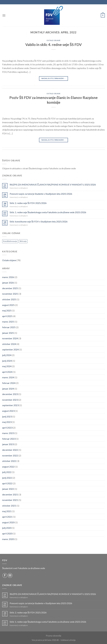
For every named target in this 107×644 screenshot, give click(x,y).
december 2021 (10, 494)
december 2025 (10, 288)
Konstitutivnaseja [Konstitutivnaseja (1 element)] (10, 241)
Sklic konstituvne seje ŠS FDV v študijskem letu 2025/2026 (39, 221)
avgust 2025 (8, 305)
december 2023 (10, 394)
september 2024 (10, 349)
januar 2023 (8, 444)
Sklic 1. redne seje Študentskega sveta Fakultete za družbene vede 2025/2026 (48, 212)
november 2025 (10, 294)
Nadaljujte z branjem (53, 78)
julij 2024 (7, 355)
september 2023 (10, 405)
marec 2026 (8, 277)
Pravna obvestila (53, 636)
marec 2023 (8, 433)
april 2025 (7, 316)
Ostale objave (53, 40)
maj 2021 (7, 511)
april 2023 (7, 428)
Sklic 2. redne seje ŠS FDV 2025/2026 (28, 203)
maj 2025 (7, 310)
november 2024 (10, 338)
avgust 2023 (8, 411)
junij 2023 (7, 416)
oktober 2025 (9, 299)
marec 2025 (8, 322)
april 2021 (7, 517)
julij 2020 (7, 528)
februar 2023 (9, 439)
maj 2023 (7, 422)
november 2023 (10, 400)
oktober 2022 (9, 461)
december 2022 (10, 450)
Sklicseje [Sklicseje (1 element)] (23, 241)
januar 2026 (8, 283)
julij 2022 (7, 472)
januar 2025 (8, 333)
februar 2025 (9, 327)
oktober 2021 (9, 506)
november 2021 (10, 500)
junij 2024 (7, 361)
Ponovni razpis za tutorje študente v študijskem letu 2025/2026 (41, 194)
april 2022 (7, 483)
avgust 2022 (8, 467)
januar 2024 (8, 389)
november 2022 (10, 455)
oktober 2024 (9, 344)
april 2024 (7, 372)
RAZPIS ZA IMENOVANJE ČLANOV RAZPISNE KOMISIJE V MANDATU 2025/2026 (53, 185)
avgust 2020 (8, 522)
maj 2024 (7, 366)
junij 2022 (7, 478)
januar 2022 (8, 489)
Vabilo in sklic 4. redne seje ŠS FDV (53, 44)
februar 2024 (9, 383)
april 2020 (7, 533)
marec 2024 (8, 377)
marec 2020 (8, 539)
